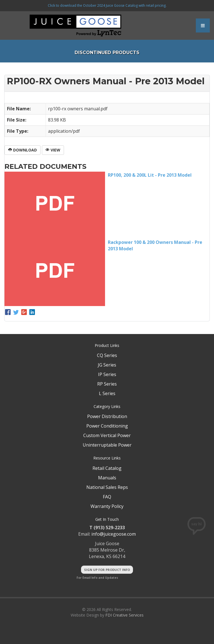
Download (22, 150)
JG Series (107, 365)
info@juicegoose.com (114, 534)
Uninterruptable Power (107, 445)
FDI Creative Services (124, 615)
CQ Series (107, 355)
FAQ (107, 497)
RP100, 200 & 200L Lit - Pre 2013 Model (150, 175)
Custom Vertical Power (107, 435)
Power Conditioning (107, 426)
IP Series (107, 374)
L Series (107, 393)
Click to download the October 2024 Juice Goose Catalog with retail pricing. (107, 5)
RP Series (107, 384)
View (53, 150)
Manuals (107, 478)
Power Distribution (107, 416)
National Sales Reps (107, 487)
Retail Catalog (107, 468)
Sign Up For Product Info (107, 570)
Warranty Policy (107, 506)
